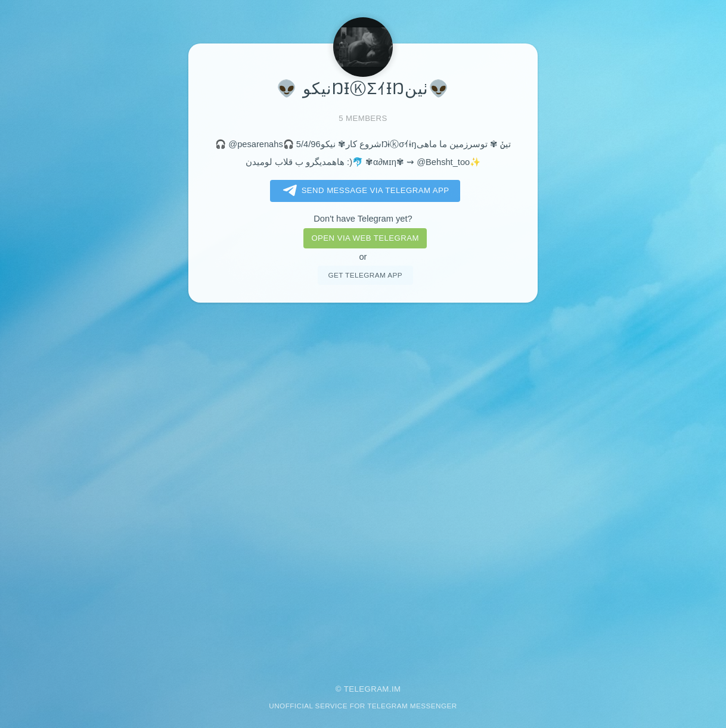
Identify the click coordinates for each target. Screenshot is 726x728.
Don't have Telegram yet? (363, 219)
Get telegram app (365, 275)
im (396, 689)
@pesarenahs (255, 144)
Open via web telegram (365, 238)
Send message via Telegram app (364, 191)
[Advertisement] (363, 485)
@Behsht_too (443, 162)
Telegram (367, 689)
